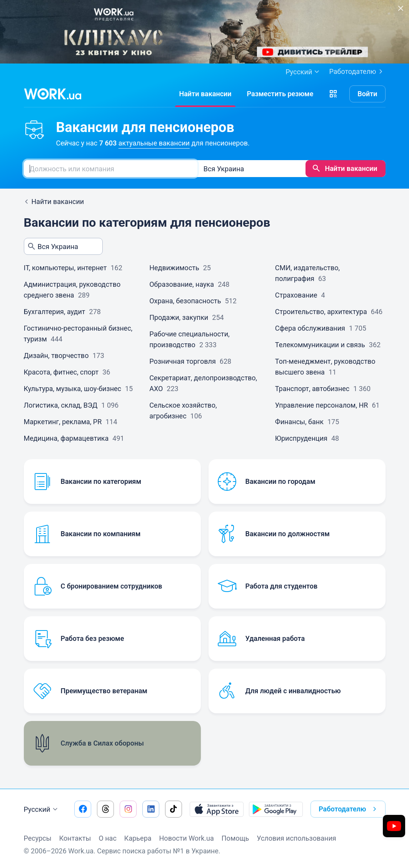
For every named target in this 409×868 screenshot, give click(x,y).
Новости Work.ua (187, 838)
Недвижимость (174, 268)
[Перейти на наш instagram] (128, 809)
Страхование (296, 295)
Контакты (75, 838)
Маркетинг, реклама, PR (63, 422)
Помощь (235, 838)
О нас (107, 838)
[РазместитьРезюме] (280, 94)
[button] (333, 94)
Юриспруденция (301, 438)
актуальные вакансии (154, 143)
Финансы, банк (299, 422)
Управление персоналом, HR (322, 405)
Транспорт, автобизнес (312, 389)
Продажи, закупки (179, 317)
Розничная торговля (183, 361)
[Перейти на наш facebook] (83, 809)
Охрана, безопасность (185, 301)
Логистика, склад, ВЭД (61, 405)
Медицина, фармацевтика (66, 438)
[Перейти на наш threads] (105, 809)
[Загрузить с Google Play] (276, 809)
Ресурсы (38, 838)
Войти (367, 94)
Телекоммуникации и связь (320, 345)
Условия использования (296, 838)
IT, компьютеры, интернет (65, 268)
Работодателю (357, 72)
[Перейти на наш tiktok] (174, 809)
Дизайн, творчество (56, 355)
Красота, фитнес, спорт (61, 372)
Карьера (138, 838)
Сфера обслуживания (310, 328)
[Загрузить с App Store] (217, 809)
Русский (42, 809)
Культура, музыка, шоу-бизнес (73, 389)
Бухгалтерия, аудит (55, 312)
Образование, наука (182, 284)
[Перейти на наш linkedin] (151, 809)
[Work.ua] (53, 94)
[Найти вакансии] (205, 94)
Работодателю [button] (349, 809)
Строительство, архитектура (321, 312)
